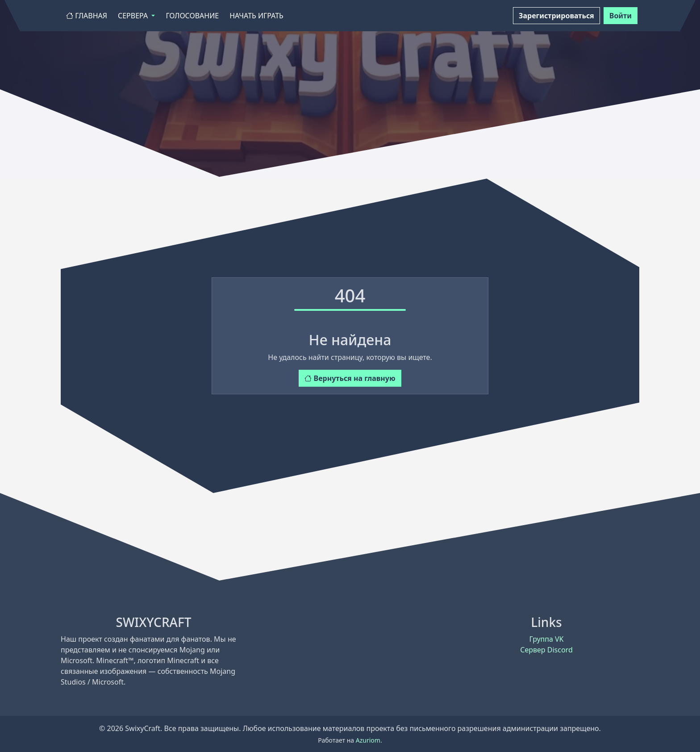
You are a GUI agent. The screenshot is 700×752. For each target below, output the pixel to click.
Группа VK (546, 639)
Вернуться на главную (350, 378)
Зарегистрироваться (556, 16)
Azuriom (368, 740)
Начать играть (256, 16)
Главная (87, 16)
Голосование (192, 16)
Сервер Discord (546, 650)
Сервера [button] (134, 16)
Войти (621, 16)
